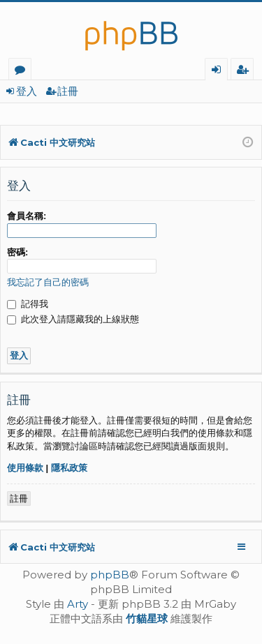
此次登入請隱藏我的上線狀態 (73, 319)
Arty (78, 604)
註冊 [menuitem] (245, 71)
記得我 (28, 304)
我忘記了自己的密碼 (48, 282)
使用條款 (25, 468)
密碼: (17, 252)
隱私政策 (69, 468)
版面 (23, 71)
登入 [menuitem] (219, 71)
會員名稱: (27, 216)
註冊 (68, 91)
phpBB (110, 575)
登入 (27, 91)
